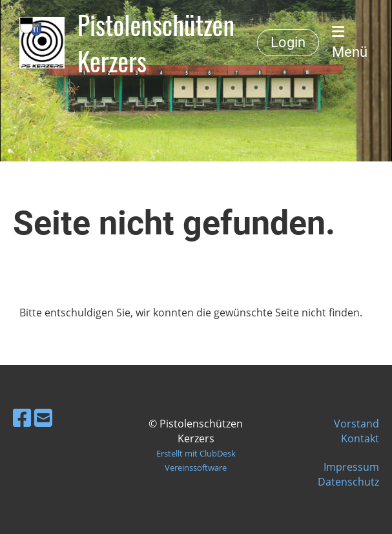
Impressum (351, 467)
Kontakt (360, 438)
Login (288, 42)
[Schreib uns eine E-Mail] (43, 417)
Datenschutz (348, 482)
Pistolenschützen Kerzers (156, 43)
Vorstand (356, 424)
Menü (350, 42)
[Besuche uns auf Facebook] (22, 417)
